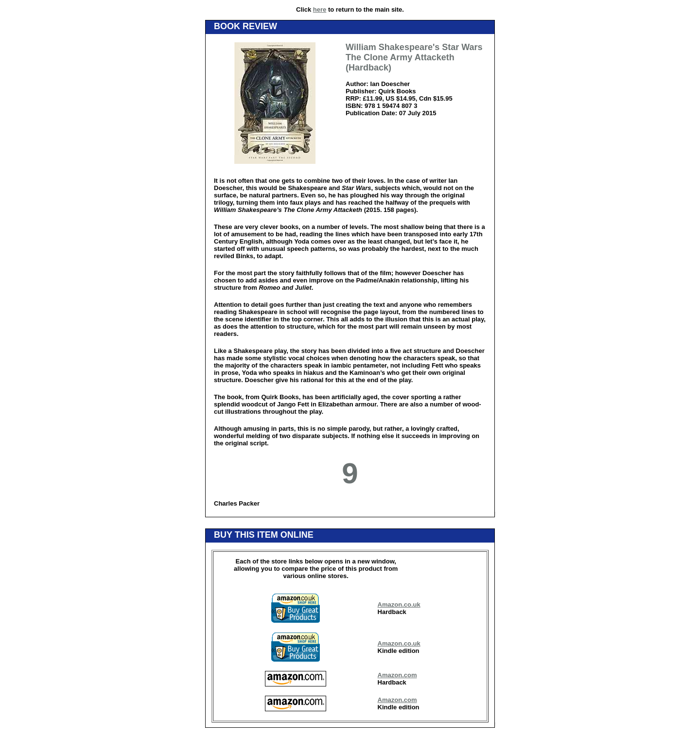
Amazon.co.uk (399, 605)
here (320, 9)
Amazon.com (397, 675)
